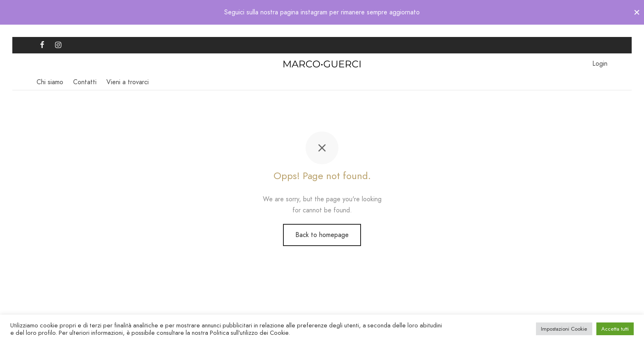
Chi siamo (50, 82)
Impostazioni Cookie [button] (564, 329)
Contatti (85, 82)
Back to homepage (322, 235)
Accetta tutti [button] (615, 329)
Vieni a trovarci (128, 82)
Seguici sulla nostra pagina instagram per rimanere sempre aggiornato (322, 12)
